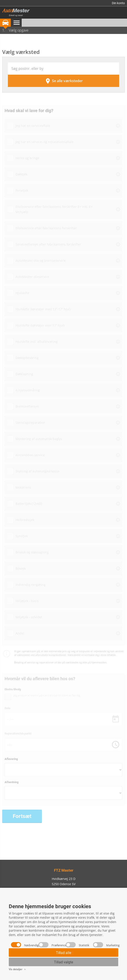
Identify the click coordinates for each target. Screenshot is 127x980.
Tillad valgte (63, 962)
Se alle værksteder (64, 81)
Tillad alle (63, 953)
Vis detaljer (17, 969)
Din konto (118, 3)
